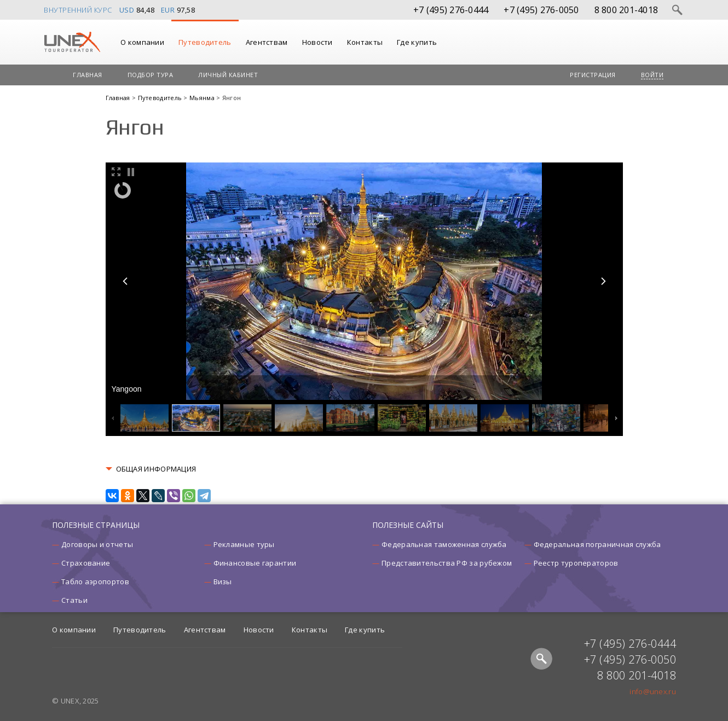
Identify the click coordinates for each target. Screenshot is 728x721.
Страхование (86, 563)
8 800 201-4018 (626, 10)
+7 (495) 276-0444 (451, 10)
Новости (317, 42)
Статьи (74, 600)
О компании (142, 42)
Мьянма (203, 98)
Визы (223, 582)
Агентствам (267, 42)
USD (127, 10)
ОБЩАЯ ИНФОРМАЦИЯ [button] (156, 469)
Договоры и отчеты (97, 544)
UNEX (72, 42)
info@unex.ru (653, 691)
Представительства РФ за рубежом (447, 563)
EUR (168, 10)
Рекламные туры (244, 544)
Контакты (365, 42)
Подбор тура (151, 75)
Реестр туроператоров (576, 563)
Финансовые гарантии (255, 563)
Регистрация (593, 75)
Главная (88, 75)
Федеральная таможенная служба (444, 544)
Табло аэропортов (95, 582)
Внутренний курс (78, 10)
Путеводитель (205, 42)
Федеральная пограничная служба (597, 544)
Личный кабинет (228, 75)
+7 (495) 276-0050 (541, 10)
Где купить (417, 42)
